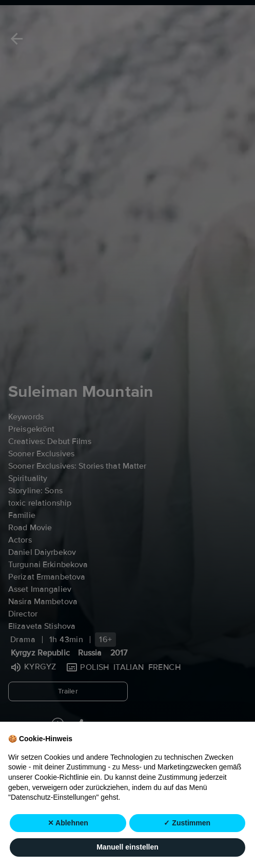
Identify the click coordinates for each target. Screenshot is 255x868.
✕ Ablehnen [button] (68, 823)
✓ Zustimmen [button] (187, 823)
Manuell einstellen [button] (128, 847)
